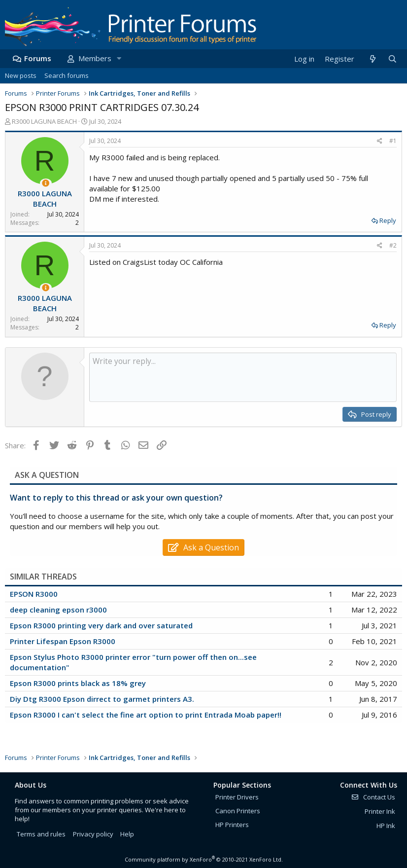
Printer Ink (380, 811)
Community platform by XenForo (204, 859)
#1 (393, 141)
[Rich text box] (243, 377)
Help (127, 834)
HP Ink (386, 826)
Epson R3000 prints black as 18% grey (78, 683)
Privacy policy (93, 834)
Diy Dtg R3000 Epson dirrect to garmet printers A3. (102, 699)
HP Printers (232, 825)
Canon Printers (238, 811)
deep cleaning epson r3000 (58, 610)
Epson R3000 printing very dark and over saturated (101, 625)
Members (95, 58)
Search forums (67, 75)
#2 (393, 245)
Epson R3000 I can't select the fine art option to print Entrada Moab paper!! (146, 715)
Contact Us (373, 797)
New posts (21, 75)
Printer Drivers (237, 797)
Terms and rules (41, 834)
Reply (388, 220)
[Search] (392, 59)
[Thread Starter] (46, 183)
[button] (119, 58)
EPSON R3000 (34, 594)
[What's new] (372, 59)
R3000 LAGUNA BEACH (44, 121)
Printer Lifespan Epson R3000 (63, 641)
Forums (38, 58)
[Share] (380, 141)
